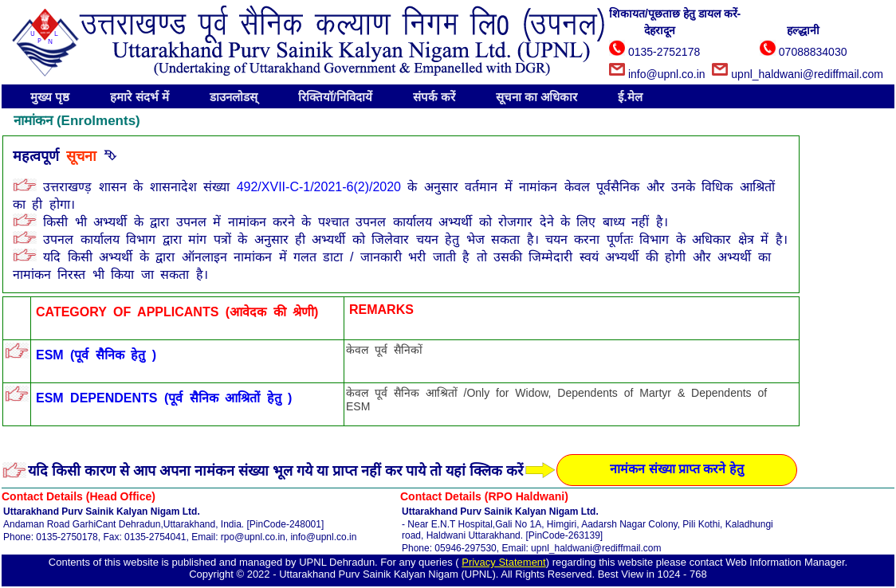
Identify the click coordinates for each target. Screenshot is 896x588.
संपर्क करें (434, 97)
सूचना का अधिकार (536, 97)
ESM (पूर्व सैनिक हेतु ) (96, 355)
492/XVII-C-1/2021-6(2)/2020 (322, 187)
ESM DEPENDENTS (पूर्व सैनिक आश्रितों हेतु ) (164, 398)
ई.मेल (630, 97)
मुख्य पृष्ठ (50, 97)
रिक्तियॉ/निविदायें (335, 97)
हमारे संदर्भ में (139, 97)
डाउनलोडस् (234, 97)
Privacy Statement (504, 562)
